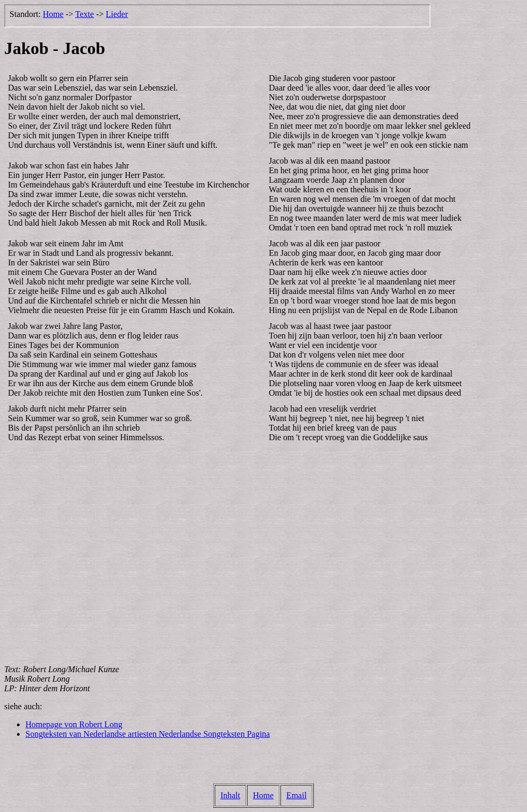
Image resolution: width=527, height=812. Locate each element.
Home (263, 795)
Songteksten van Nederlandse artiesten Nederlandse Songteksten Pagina (148, 734)
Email (296, 795)
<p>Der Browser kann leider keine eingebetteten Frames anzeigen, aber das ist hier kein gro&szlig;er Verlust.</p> (217, 16)
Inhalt (230, 795)
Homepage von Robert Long (74, 724)
